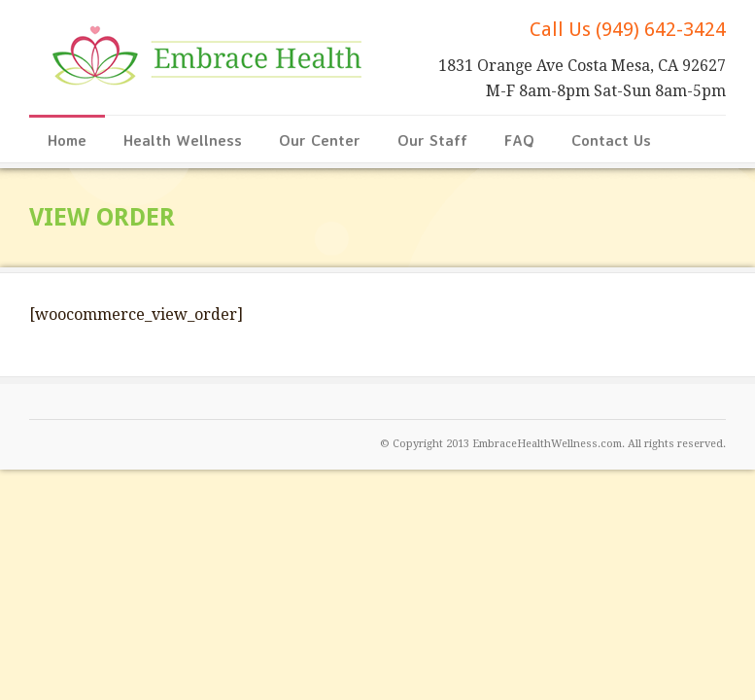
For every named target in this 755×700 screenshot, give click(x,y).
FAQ (519, 140)
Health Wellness (183, 140)
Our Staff (432, 140)
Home (67, 140)
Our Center (320, 140)
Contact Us (611, 140)
